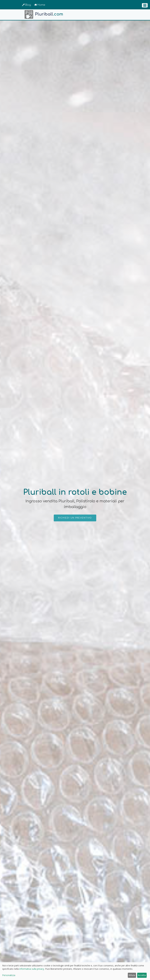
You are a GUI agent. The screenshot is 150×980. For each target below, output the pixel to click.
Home (40, 5)
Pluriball (44, 14)
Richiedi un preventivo (75, 518)
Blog (26, 5)
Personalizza (9, 975)
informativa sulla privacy (32, 969)
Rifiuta (132, 975)
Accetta (142, 975)
